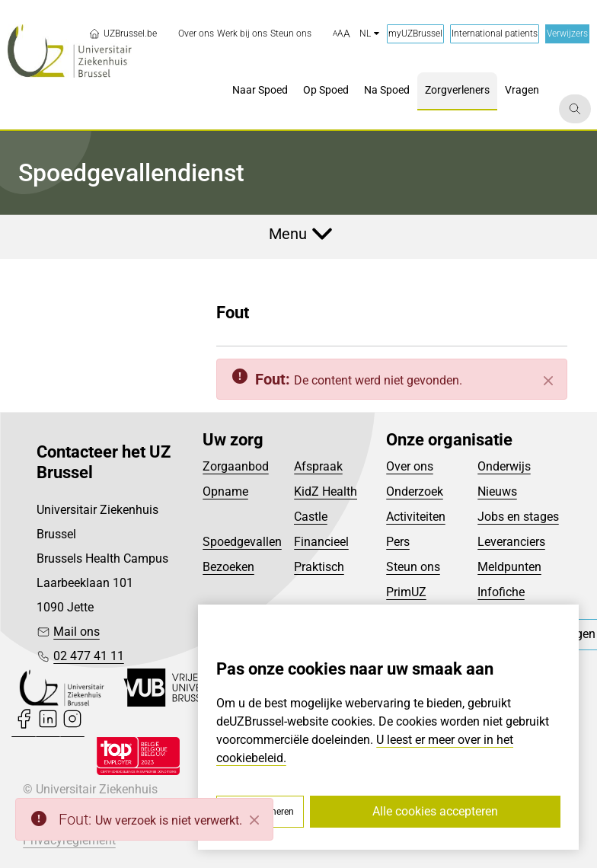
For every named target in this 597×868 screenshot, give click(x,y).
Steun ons (413, 567)
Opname (225, 491)
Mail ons (77, 632)
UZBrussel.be (123, 34)
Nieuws (497, 491)
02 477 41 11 (89, 656)
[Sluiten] (548, 381)
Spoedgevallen (242, 542)
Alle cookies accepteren (435, 811)
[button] (342, 34)
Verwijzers (567, 34)
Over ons (410, 466)
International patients (495, 34)
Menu (288, 234)
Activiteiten (416, 517)
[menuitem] (196, 34)
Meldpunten (509, 567)
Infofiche (501, 592)
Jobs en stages (518, 517)
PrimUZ (406, 592)
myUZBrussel (415, 34)
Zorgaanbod (236, 466)
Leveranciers (511, 542)
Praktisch (319, 567)
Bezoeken (228, 567)
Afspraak (318, 466)
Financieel (321, 542)
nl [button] (369, 34)
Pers (398, 542)
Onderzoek (415, 491)
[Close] (254, 820)
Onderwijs (504, 466)
